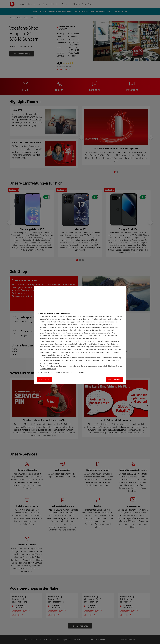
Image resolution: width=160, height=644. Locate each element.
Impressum (80, 372)
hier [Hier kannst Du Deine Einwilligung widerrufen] (72, 322)
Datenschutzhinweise (44, 372)
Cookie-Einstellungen (64, 372)
